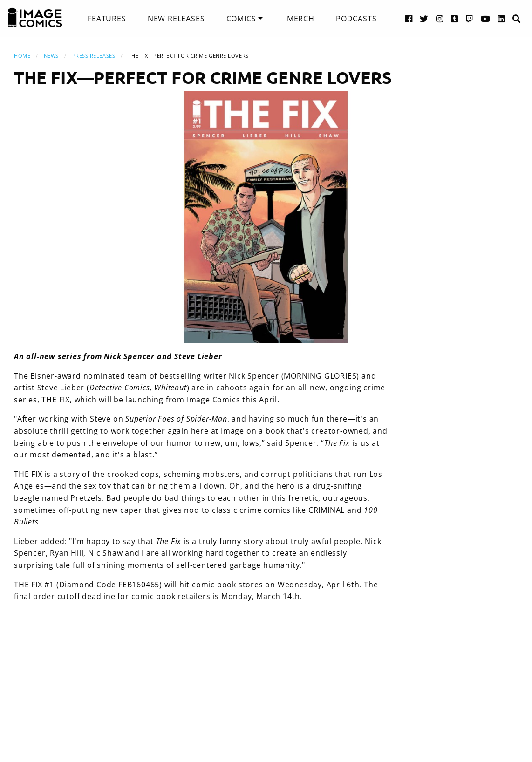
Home (22, 56)
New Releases (176, 19)
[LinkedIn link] (501, 18)
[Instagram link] (440, 18)
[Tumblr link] (455, 18)
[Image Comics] (35, 18)
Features (107, 19)
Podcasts (356, 19)
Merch (301, 19)
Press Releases (94, 56)
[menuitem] (107, 19)
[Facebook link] (409, 18)
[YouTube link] (486, 18)
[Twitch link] (470, 18)
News (51, 56)
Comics (241, 19)
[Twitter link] (424, 18)
